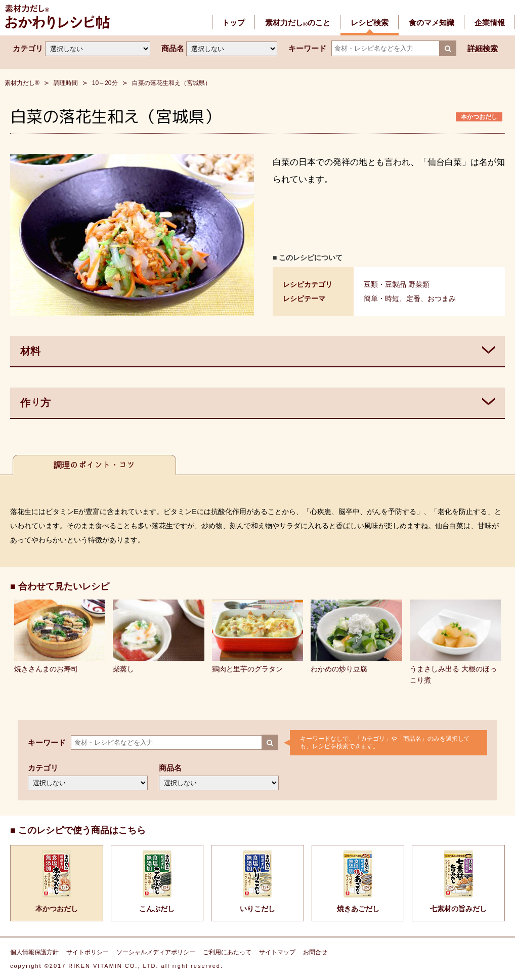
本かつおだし (479, 117)
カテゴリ (28, 48)
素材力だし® (22, 83)
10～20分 (105, 83)
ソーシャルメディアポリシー (156, 952)
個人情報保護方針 (34, 952)
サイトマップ (277, 952)
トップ (233, 23)
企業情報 (490, 23)
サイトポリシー (88, 952)
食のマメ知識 (432, 23)
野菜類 (419, 284)
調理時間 (66, 83)
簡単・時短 (381, 299)
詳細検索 (483, 48)
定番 (413, 299)
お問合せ (315, 952)
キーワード (307, 48)
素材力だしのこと (298, 23)
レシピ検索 (370, 23)
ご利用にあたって (227, 952)
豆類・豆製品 (385, 284)
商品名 (173, 48)
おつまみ (442, 299)
